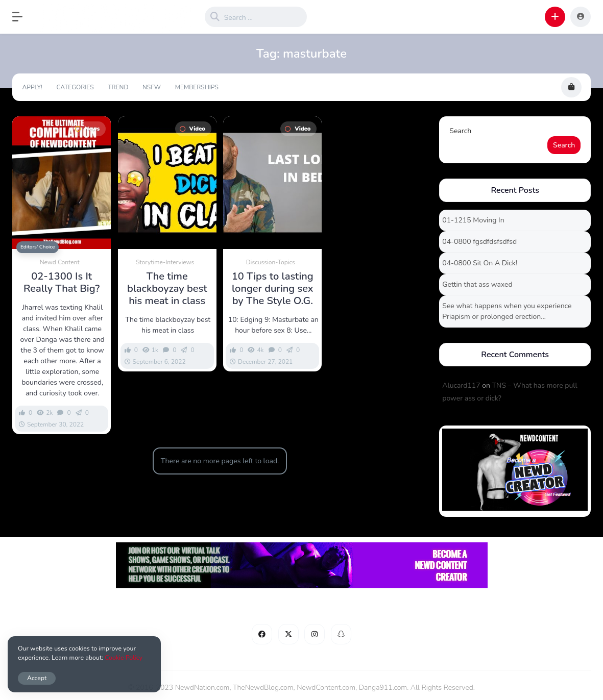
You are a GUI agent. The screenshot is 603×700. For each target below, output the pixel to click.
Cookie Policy (124, 657)
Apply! (32, 87)
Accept (37, 678)
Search (460, 131)
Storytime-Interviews (165, 262)
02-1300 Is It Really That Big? (62, 283)
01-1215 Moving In (473, 220)
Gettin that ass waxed (477, 284)
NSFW (152, 87)
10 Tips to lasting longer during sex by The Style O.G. (273, 289)
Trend (118, 87)
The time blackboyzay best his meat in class (167, 289)
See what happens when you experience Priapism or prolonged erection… (507, 311)
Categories (75, 87)
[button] (22, 17)
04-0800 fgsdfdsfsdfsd (479, 242)
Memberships (197, 87)
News (87, 129)
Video (192, 129)
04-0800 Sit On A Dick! (480, 263)
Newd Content (60, 262)
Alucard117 (461, 385)
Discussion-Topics (271, 262)
